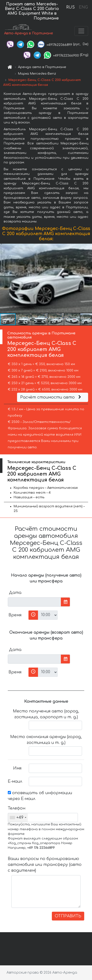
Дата (15, 593)
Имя (17, 768)
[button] (88, 278)
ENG (83, 7)
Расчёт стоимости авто (51, 397)
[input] (34, 602)
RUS (70, 7)
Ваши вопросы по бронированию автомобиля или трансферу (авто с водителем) (45, 865)
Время (15, 615)
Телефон (16, 808)
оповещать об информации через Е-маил (40, 796)
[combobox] (18, 818)
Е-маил (15, 781)
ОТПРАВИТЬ (68, 916)
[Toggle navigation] (81, 31)
